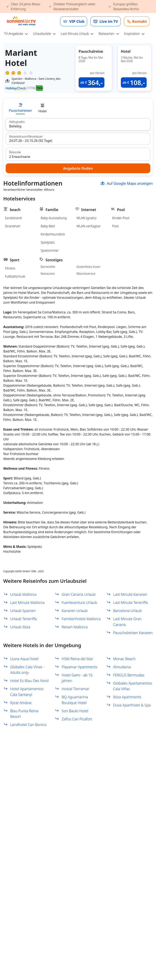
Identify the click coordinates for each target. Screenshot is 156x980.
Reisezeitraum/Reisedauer (26, 137)
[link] (74, 21)
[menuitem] (18, 34)
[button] (94, 68)
